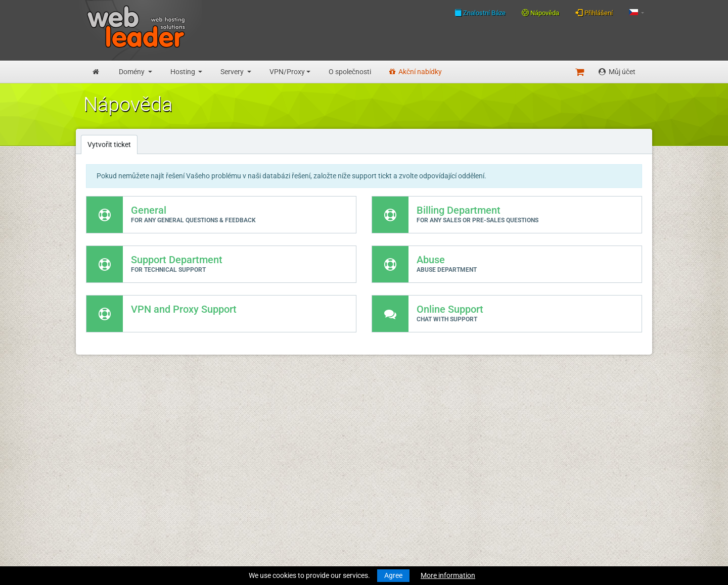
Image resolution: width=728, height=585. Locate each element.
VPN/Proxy (287, 72)
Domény (132, 72)
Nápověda (540, 13)
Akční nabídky (416, 72)
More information (448, 575)
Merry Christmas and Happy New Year (383, 404)
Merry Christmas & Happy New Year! (380, 433)
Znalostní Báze (480, 13)
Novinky (96, 414)
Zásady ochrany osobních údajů (254, 492)
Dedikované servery (114, 513)
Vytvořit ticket (109, 144)
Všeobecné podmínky (237, 481)
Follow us (580, 432)
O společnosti (350, 72)
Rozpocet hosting (111, 462)
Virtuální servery (109, 502)
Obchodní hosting (111, 473)
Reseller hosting (108, 483)
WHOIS (215, 433)
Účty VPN (98, 531)
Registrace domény (113, 433)
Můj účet (617, 72)
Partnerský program (235, 521)
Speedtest (219, 444)
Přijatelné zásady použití (242, 502)
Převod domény (108, 444)
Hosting (184, 72)
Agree (393, 575)
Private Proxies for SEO (119, 542)
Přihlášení (594, 13)
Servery (233, 72)
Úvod (92, 404)
